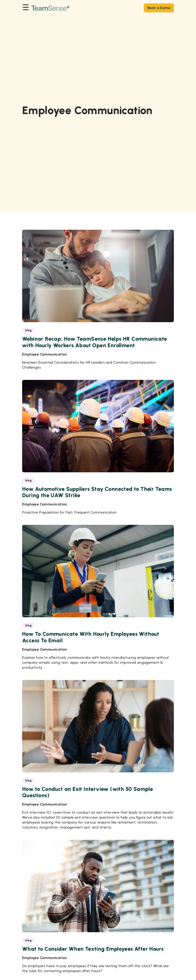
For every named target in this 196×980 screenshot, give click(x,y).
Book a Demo (159, 8)
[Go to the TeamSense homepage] (51, 8)
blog (28, 330)
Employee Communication (45, 354)
